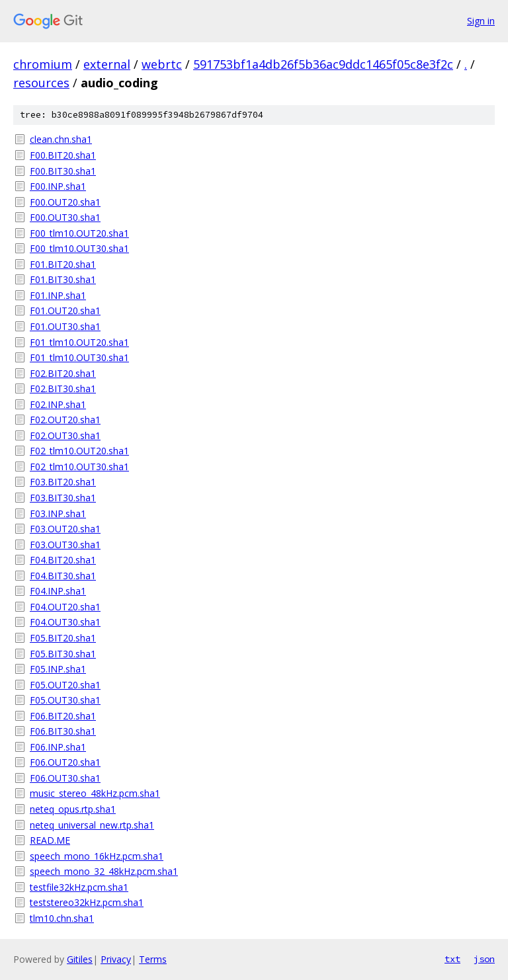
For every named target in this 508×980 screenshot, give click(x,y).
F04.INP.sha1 (58, 591)
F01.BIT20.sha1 (63, 264)
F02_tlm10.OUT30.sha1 (79, 467)
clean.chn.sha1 (61, 139)
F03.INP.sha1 (58, 513)
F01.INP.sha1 (58, 295)
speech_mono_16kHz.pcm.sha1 (97, 856)
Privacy (116, 959)
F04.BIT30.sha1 (63, 576)
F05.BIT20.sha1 (63, 638)
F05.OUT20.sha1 (65, 685)
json (484, 959)
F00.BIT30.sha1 (63, 171)
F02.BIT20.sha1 (63, 373)
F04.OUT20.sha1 (65, 607)
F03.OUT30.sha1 (65, 545)
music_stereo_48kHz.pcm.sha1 (95, 793)
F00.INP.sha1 (58, 186)
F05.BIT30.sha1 (63, 654)
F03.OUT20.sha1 (65, 529)
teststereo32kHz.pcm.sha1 (87, 902)
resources (41, 83)
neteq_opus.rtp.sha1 (73, 809)
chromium (43, 64)
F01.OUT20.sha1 (65, 310)
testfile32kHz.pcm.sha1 (79, 887)
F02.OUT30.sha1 (65, 435)
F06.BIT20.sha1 (63, 716)
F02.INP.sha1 (58, 404)
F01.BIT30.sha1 (63, 279)
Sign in (481, 21)
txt (452, 959)
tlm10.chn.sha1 (62, 918)
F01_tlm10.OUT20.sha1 (79, 342)
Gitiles (80, 959)
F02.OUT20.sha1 (65, 420)
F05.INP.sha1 (58, 669)
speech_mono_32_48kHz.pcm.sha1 (104, 871)
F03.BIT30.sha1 (63, 498)
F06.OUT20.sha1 (65, 762)
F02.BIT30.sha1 (63, 388)
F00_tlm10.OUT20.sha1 (79, 233)
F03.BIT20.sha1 (63, 482)
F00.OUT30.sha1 (65, 217)
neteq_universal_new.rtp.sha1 (92, 825)
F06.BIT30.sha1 (63, 731)
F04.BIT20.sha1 (63, 560)
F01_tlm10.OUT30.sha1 (79, 357)
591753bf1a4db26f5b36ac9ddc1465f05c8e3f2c (323, 64)
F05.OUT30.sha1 (65, 700)
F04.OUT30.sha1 (65, 622)
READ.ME (50, 840)
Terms (153, 959)
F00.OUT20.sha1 (65, 202)
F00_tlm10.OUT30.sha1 (79, 248)
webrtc (162, 64)
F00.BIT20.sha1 (63, 155)
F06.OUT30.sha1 (65, 778)
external (107, 64)
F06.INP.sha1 (58, 747)
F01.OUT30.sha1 (65, 326)
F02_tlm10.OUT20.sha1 (79, 451)
